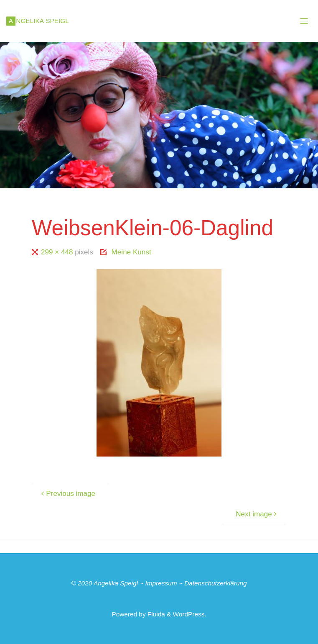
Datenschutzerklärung (216, 583)
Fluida (155, 614)
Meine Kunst (131, 252)
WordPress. (190, 614)
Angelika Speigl (116, 583)
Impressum (161, 583)
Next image (257, 514)
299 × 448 (58, 252)
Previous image (67, 494)
